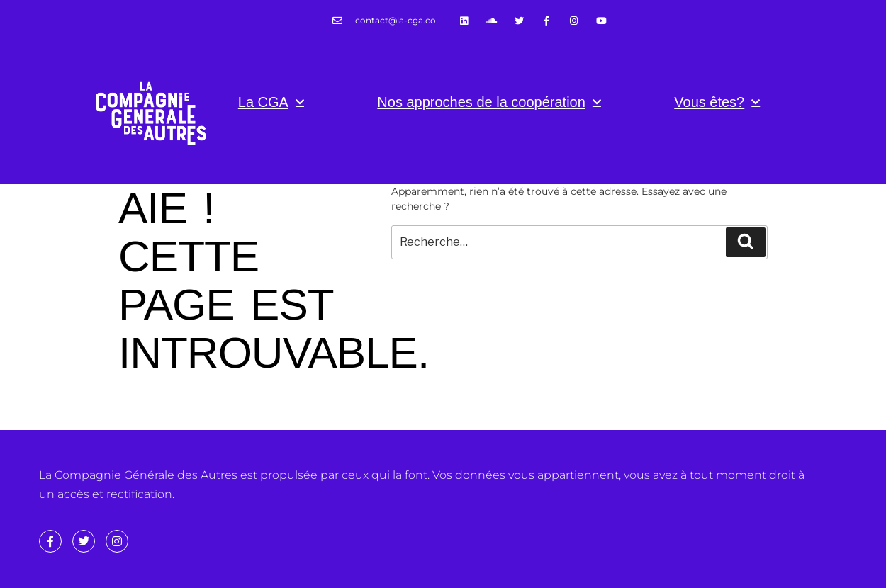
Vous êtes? (717, 102)
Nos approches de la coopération (489, 102)
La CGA (271, 102)
